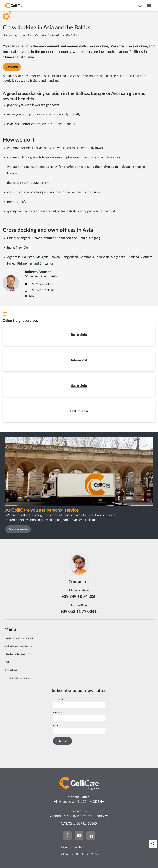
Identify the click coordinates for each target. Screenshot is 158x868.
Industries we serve (19, 646)
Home (6, 35)
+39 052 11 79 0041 (42, 290)
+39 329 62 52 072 (41, 284)
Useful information (18, 654)
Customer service (17, 678)
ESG (7, 662)
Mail (32, 296)
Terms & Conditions (73, 847)
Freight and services (19, 638)
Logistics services (23, 35)
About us (11, 670)
